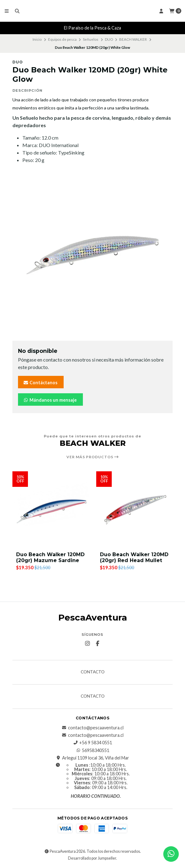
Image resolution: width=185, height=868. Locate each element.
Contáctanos (40, 383)
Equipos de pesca (62, 39)
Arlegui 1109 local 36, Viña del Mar (92, 758)
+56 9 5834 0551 (92, 743)
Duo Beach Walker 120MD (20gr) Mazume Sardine (50, 557)
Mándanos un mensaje (50, 400)
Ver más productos (93, 457)
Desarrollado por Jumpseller (92, 858)
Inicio (37, 39)
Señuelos (91, 39)
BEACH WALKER (133, 39)
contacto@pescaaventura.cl (93, 728)
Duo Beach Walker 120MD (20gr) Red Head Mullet (134, 557)
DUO (109, 39)
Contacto (93, 672)
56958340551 (92, 750)
